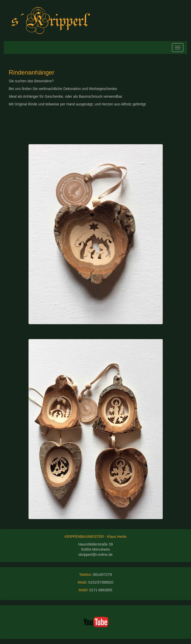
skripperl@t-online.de (95, 555)
